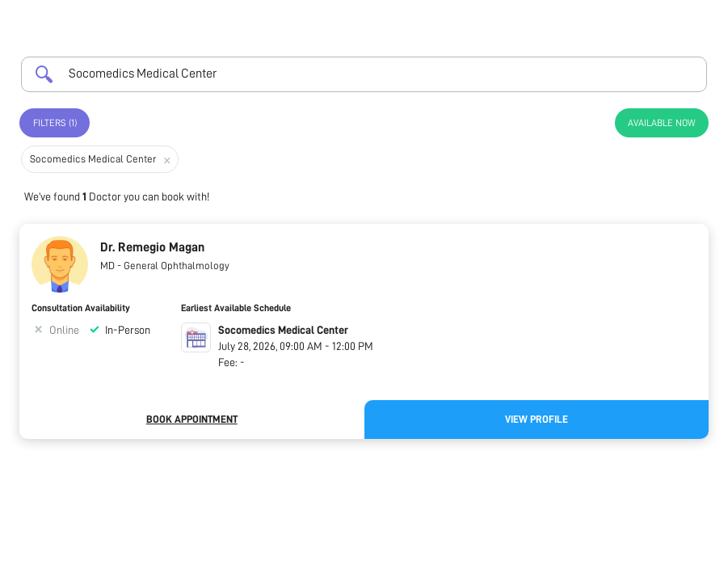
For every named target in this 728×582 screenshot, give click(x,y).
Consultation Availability (81, 308)
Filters (55, 123)
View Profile (537, 419)
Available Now (662, 123)
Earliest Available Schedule (236, 308)
